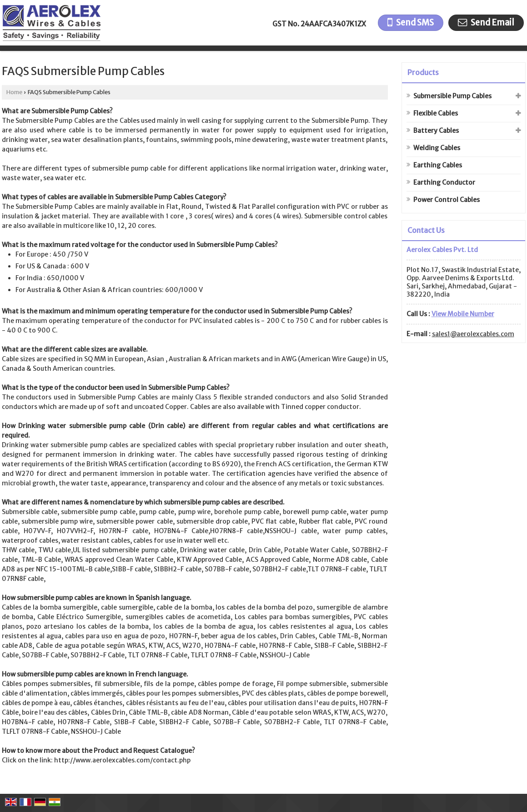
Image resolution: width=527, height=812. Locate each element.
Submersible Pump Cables (452, 96)
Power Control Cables (447, 200)
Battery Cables (436, 131)
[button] (463, 314)
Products (423, 72)
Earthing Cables (438, 165)
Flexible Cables (436, 113)
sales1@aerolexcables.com (473, 334)
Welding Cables (437, 148)
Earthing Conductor (444, 182)
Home (14, 92)
